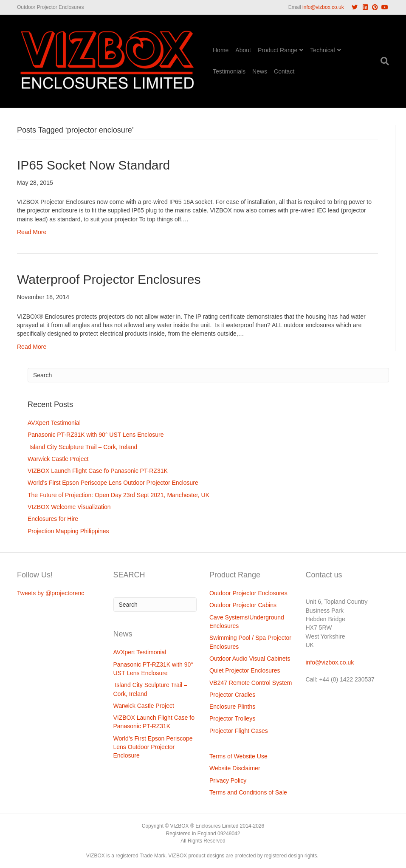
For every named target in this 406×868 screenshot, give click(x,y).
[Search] (383, 61)
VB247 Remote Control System (251, 683)
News (260, 71)
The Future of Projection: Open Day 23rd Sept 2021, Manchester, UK (118, 495)
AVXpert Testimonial (54, 423)
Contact (284, 71)
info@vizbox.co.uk (323, 7)
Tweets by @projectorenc (51, 593)
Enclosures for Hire (53, 519)
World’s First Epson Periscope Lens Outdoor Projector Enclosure (113, 483)
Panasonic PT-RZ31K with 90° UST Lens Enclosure (96, 435)
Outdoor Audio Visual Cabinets (250, 659)
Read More (32, 232)
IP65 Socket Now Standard (93, 165)
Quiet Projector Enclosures (245, 670)
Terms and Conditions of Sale (248, 792)
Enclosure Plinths (232, 707)
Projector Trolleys (232, 718)
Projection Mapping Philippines (68, 531)
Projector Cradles (232, 695)
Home (221, 50)
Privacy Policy (228, 780)
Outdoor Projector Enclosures (248, 593)
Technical (322, 50)
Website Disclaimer (235, 768)
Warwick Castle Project (58, 459)
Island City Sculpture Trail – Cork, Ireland (82, 447)
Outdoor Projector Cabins (243, 605)
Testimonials (229, 71)
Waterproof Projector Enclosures (109, 279)
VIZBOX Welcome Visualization (69, 507)
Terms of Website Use (238, 756)
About (243, 50)
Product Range (278, 50)
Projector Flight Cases (239, 731)
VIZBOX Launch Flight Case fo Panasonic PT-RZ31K (98, 471)
